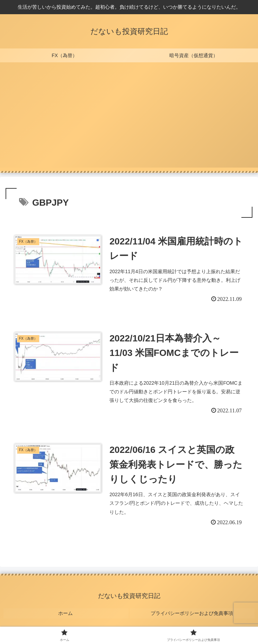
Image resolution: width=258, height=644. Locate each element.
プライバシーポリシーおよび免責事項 (192, 615)
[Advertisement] (129, 119)
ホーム (66, 615)
